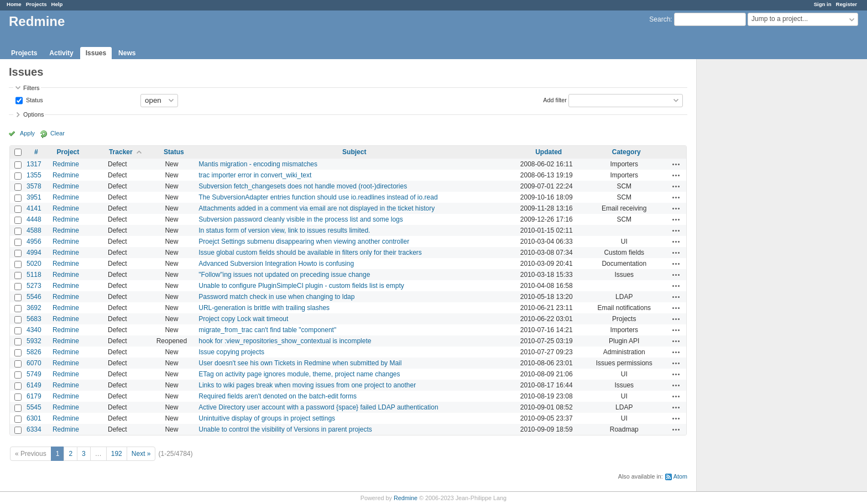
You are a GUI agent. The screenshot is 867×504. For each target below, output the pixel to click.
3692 (34, 308)
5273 (34, 286)
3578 (34, 186)
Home (14, 4)
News (127, 53)
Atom (680, 476)
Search (660, 19)
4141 (34, 208)
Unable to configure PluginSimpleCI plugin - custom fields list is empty (301, 286)
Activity (61, 53)
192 (117, 454)
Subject (354, 152)
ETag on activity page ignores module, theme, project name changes (299, 374)
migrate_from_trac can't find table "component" (267, 330)
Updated (549, 152)
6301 (34, 418)
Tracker (121, 152)
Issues (96, 53)
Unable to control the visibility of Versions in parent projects (285, 429)
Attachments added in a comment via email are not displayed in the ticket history (317, 208)
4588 (34, 230)
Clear (58, 133)
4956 (34, 242)
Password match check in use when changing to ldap (276, 297)
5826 (34, 352)
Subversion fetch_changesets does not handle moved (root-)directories (303, 186)
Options (33, 114)
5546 (34, 297)
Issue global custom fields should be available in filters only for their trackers (310, 253)
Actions (676, 164)
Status (34, 99)
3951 (34, 197)
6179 (34, 396)
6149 (34, 385)
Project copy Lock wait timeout (243, 319)
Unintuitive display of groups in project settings (267, 418)
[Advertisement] (752, 233)
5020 (34, 264)
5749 (34, 374)
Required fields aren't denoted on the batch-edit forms (278, 396)
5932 (34, 341)
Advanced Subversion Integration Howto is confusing (276, 264)
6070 (34, 363)
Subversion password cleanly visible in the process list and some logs (301, 219)
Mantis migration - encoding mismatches (258, 164)
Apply (27, 133)
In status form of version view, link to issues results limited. (284, 230)
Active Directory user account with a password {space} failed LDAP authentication (318, 407)
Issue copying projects (231, 352)
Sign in (823, 4)
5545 (34, 407)
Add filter (555, 99)
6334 (34, 429)
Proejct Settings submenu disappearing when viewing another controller (304, 242)
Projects (36, 4)
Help (57, 4)
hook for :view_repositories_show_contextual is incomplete (285, 341)
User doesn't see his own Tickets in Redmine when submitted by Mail (300, 363)
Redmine (66, 164)
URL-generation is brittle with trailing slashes (264, 308)
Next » (141, 454)
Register (847, 4)
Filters (31, 88)
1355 (34, 175)
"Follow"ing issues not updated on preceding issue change (284, 275)
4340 (34, 330)
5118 (34, 275)
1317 (34, 164)
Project (68, 152)
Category (626, 152)
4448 (34, 219)
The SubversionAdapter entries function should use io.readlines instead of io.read (318, 197)
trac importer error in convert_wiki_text (255, 175)
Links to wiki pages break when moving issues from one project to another (307, 385)
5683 (34, 319)
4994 (34, 253)
